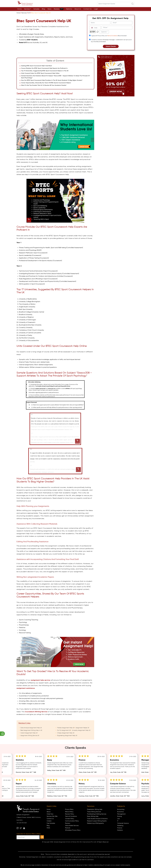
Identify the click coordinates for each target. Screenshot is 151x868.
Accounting (121, 809)
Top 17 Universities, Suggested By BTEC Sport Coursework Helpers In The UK (45, 71)
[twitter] (21, 828)
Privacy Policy (69, 809)
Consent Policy (70, 819)
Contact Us (87, 9)
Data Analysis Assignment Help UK (31, 728)
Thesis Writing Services (94, 812)
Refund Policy (69, 812)
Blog (43, 9)
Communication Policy (72, 821)
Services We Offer (52, 816)
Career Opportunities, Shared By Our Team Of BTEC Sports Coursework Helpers (46, 83)
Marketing (120, 826)
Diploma (69, 9)
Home (19, 9)
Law (118, 819)
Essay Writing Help (93, 816)
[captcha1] (104, 32)
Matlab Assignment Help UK (66, 728)
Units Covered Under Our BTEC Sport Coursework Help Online (40, 73)
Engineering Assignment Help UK (67, 736)
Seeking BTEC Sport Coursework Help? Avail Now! (37, 66)
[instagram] (18, 828)
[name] (100, 23)
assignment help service (40, 680)
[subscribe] (42, 837)
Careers (49, 821)
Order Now (50, 814)
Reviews (59, 9)
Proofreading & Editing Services (97, 814)
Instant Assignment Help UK (29, 733)
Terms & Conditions (112, 36)
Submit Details (111, 46)
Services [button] (27, 9)
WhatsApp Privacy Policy (73, 830)
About (49, 812)
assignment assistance (26, 688)
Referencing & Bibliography (95, 823)
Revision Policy (70, 814)
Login (96, 9)
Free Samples (51, 823)
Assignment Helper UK (82, 728)
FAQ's (48, 828)
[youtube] (24, 828)
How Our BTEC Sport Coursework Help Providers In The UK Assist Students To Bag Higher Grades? (52, 80)
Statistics (120, 830)
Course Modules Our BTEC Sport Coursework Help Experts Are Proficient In (44, 68)
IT (118, 821)
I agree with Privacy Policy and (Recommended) (109, 36)
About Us (78, 9)
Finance (120, 828)
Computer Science (123, 823)
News (49, 9)
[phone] (117, 28)
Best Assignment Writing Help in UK (31, 730)
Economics (120, 812)
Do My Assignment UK (64, 730)
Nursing (120, 816)
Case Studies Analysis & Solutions (97, 819)
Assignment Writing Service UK (30, 736)
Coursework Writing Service (36, 712)
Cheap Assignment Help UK (66, 733)
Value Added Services (72, 826)
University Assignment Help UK (81, 730)
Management (121, 814)
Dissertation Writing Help (95, 809)
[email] (122, 23)
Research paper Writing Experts (97, 821)
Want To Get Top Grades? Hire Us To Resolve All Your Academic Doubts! (44, 85)
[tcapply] (90, 35)
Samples (36, 9)
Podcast (68, 828)
